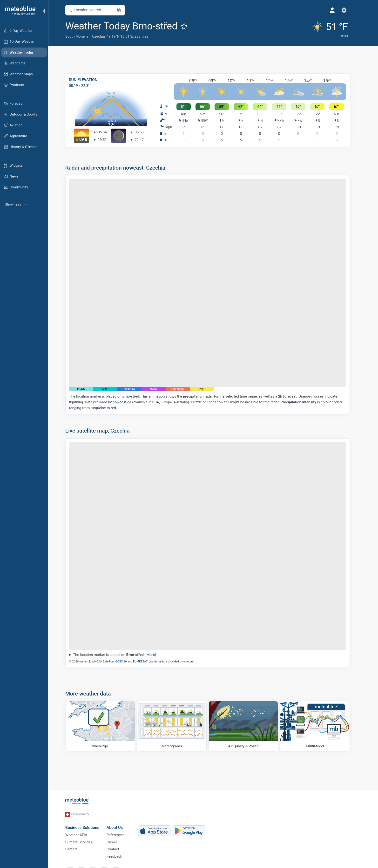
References (121, 831)
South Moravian (83, 36)
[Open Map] (125, 10)
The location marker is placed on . (120, 655)
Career (117, 839)
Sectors (77, 847)
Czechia (104, 36)
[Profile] (338, 10)
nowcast (194, 661)
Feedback (120, 855)
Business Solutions (88, 823)
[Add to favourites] (190, 26)
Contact (118, 847)
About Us (120, 823)
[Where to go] (106, 726)
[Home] (19, 11)
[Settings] (350, 10)
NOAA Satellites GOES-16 (116, 661)
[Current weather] (334, 29)
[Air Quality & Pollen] (249, 726)
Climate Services (84, 839)
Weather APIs (82, 831)
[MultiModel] (321, 726)
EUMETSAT (146, 661)
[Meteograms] (177, 726)
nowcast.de (127, 402)
